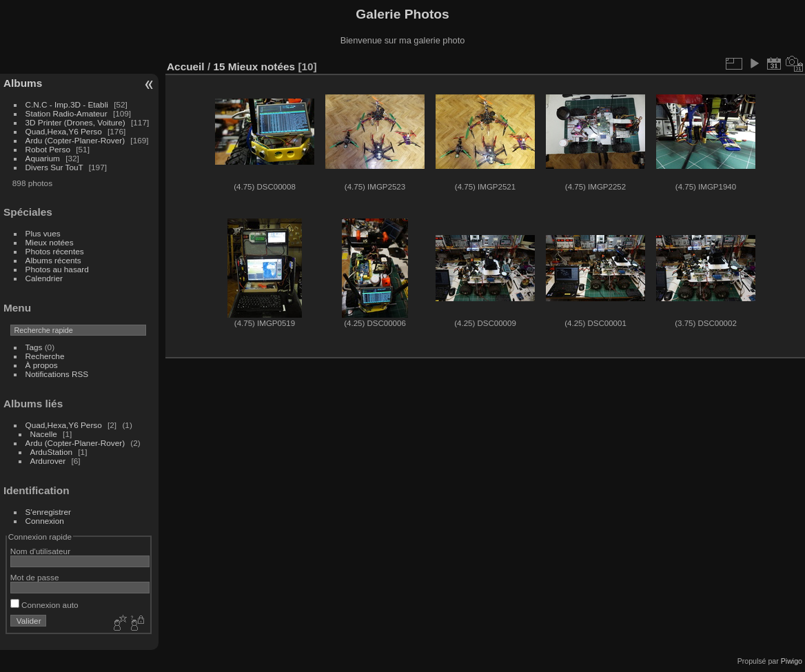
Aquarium (43, 158)
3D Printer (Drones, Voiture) (75, 122)
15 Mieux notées (254, 67)
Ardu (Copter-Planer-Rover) (75, 140)
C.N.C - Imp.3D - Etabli (67, 104)
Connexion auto (44, 605)
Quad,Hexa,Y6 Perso (64, 131)
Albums (23, 83)
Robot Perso (48, 149)
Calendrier (44, 278)
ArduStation (51, 452)
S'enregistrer (48, 512)
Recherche (45, 356)
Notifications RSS (57, 374)
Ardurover (48, 461)
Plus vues (43, 233)
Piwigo (792, 661)
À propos (42, 365)
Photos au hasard (57, 269)
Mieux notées (50, 242)
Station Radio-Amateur (67, 113)
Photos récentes (55, 251)
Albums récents (53, 260)
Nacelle (44, 434)
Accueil (186, 67)
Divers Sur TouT (54, 167)
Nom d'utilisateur (40, 551)
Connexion (45, 521)
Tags (34, 347)
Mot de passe (35, 577)
